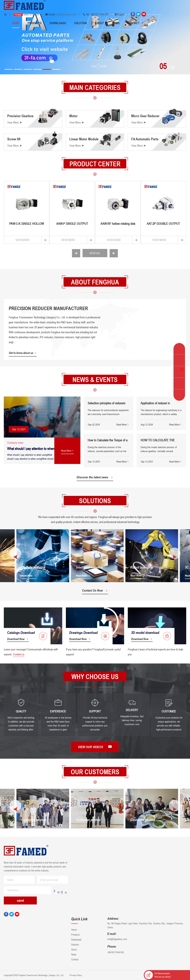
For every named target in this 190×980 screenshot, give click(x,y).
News (116, 23)
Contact (134, 23)
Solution (81, 23)
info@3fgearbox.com (66, 14)
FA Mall (18, 15)
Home (16, 23)
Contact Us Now (95, 590)
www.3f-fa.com (32, 15)
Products (35, 23)
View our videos (95, 747)
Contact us (19, 654)
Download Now (18, 639)
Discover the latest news (95, 477)
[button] (9, 69)
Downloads (58, 23)
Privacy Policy (76, 975)
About (99, 23)
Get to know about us (23, 353)
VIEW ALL (95, 253)
